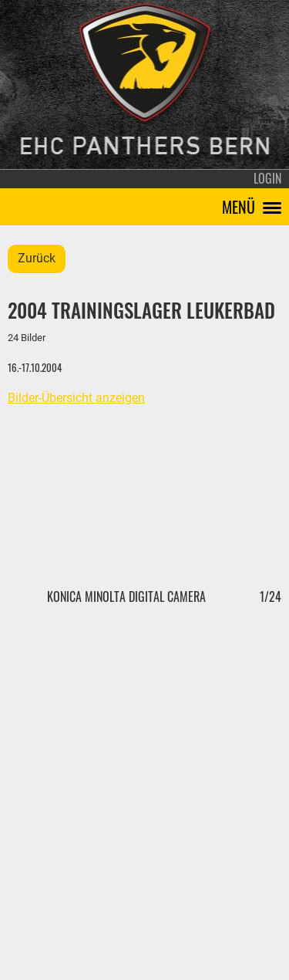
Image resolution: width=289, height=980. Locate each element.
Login (267, 178)
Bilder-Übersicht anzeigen (76, 398)
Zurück (37, 258)
